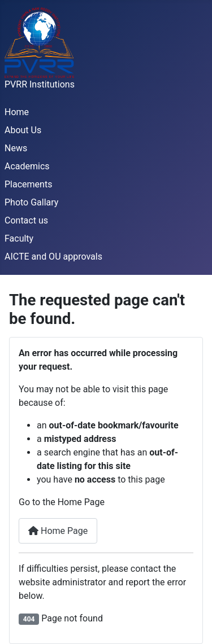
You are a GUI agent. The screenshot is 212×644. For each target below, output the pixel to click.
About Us (23, 130)
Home (17, 112)
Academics (27, 166)
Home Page (58, 531)
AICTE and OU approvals (53, 257)
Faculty (19, 238)
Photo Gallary (31, 202)
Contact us (26, 220)
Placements (28, 184)
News (16, 148)
